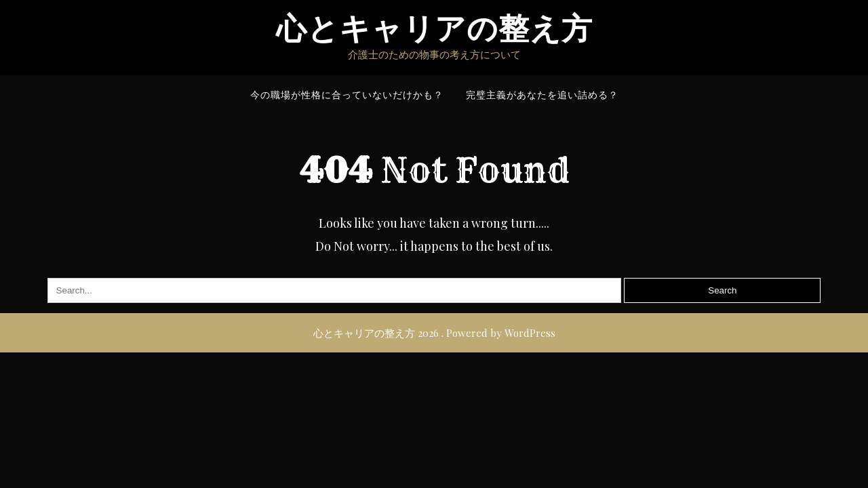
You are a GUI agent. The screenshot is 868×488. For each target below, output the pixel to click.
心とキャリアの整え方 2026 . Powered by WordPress (434, 333)
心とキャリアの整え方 (434, 29)
